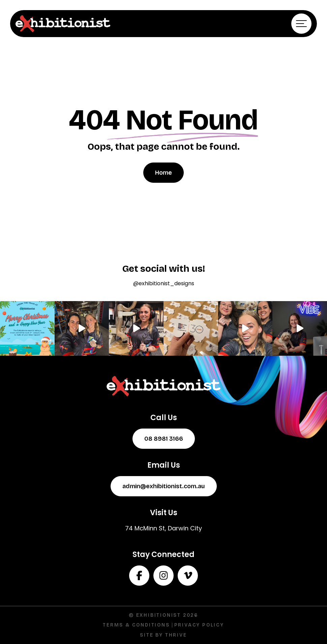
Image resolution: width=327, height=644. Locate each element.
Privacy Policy (199, 625)
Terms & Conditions (136, 625)
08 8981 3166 (164, 439)
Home (163, 173)
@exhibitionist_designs (164, 283)
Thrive (176, 635)
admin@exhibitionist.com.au (164, 486)
